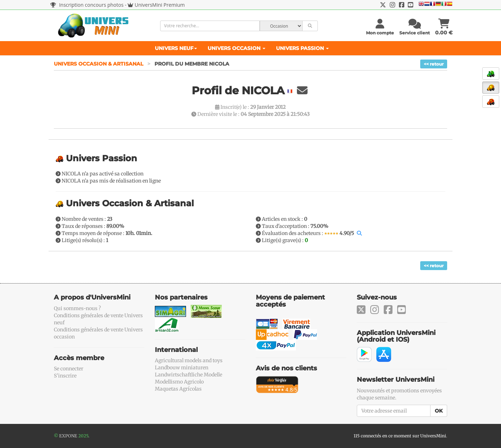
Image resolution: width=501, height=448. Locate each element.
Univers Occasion (237, 48)
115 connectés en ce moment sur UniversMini (400, 436)
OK (439, 411)
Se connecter (69, 369)
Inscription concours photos (87, 5)
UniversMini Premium (160, 5)
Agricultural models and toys (189, 360)
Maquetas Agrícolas (178, 389)
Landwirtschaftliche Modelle (188, 375)
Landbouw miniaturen (182, 368)
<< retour (434, 64)
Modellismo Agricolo (179, 382)
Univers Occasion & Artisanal (99, 64)
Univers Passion (302, 48)
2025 (83, 436)
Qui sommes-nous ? (77, 308)
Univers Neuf (176, 48)
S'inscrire (65, 376)
